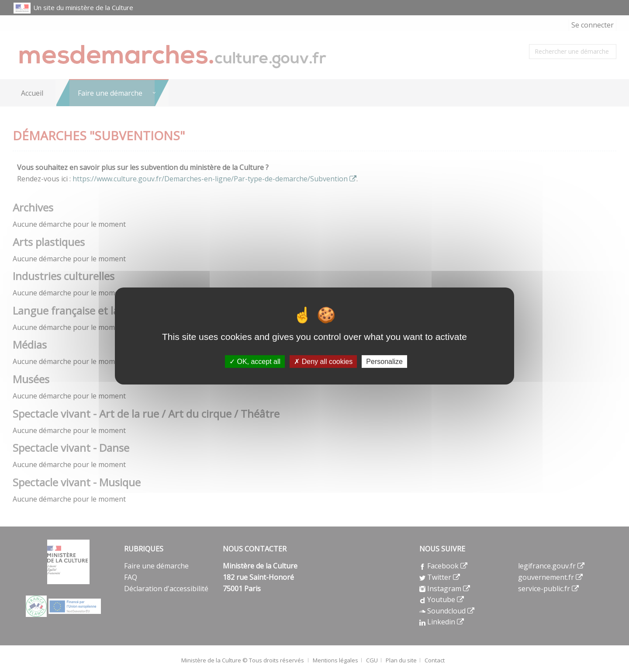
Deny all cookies (323, 362)
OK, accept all (255, 362)
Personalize (384, 362)
